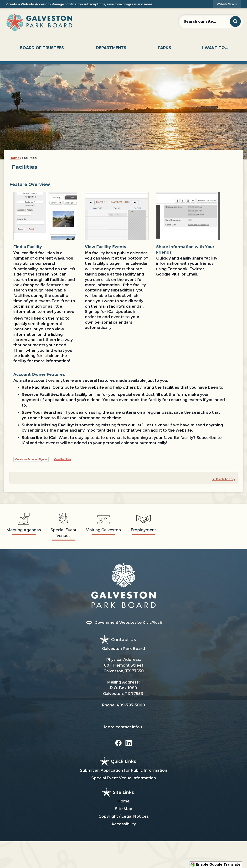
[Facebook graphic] (118, 743)
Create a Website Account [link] (28, 4)
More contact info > (124, 727)
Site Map (124, 809)
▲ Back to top (223, 479)
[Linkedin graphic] (129, 743)
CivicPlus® (153, 622)
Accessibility (124, 824)
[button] (235, 21)
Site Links (123, 792)
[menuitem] (42, 48)
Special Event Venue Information (124, 778)
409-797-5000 (131, 705)
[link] (227, 4)
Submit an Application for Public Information (123, 770)
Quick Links (123, 761)
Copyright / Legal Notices (124, 816)
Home (15, 158)
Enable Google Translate (215, 865)
